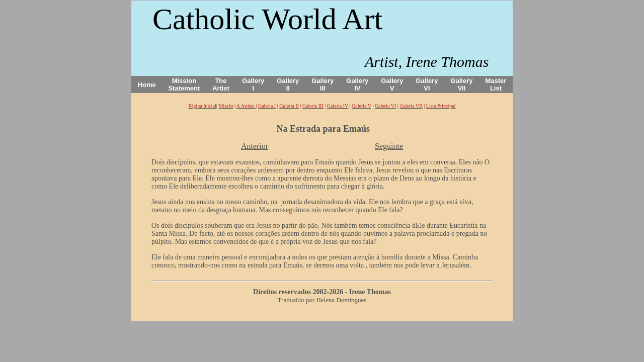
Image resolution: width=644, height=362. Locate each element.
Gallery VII (461, 84)
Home (147, 85)
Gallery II (288, 84)
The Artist (221, 84)
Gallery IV (357, 84)
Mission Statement (184, 84)
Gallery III (323, 84)
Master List (496, 84)
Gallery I (253, 84)
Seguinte (389, 146)
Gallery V (392, 84)
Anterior (255, 146)
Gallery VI (427, 84)
